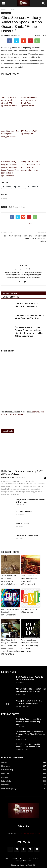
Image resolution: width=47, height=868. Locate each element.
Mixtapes (5, 785)
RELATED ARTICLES (11, 293)
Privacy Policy (21, 861)
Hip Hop (5, 777)
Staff (30, 861)
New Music (6, 766)
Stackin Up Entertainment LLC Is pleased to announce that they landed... (29, 722)
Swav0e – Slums (22, 523)
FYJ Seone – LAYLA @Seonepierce (29, 132)
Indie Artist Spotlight (9, 788)
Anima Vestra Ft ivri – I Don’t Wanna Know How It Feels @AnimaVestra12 (30, 102)
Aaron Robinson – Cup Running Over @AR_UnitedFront (10, 134)
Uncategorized (6, 13)
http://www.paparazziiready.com (23, 269)
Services (22, 858)
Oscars (24, 207)
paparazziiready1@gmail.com (28, 834)
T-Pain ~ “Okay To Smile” (11, 236)
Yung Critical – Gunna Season (28, 535)
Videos (4, 762)
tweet (30, 223)
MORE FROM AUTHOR (11, 297)
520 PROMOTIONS (8, 478)
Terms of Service (34, 858)
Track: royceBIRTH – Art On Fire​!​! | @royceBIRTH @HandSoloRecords (9, 102)
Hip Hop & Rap (7, 770)
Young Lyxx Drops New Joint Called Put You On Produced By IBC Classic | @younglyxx (31, 166)
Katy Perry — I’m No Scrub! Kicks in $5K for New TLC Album (35, 238)
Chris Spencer (14, 207)
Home (3, 9)
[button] (43, 3)
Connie (6, 35)
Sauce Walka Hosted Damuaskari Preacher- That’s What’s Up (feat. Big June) (31, 734)
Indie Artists (6, 781)
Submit (15, 858)
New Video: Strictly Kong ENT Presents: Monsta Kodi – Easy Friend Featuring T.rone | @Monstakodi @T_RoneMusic (10, 169)
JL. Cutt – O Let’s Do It (24, 511)
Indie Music (6, 773)
